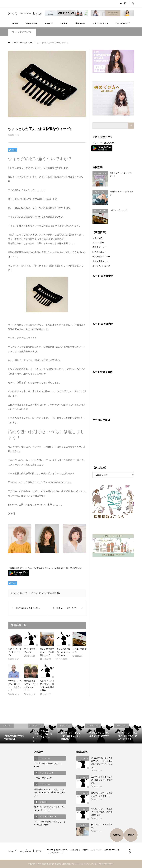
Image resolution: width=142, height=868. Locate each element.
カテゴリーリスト (100, 23)
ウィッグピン (46, 593)
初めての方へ (31, 23)
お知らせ (49, 23)
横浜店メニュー (99, 247)
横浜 (58, 593)
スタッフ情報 (98, 243)
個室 (54, 593)
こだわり (64, 23)
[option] (14, 734)
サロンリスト (98, 238)
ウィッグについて (22, 32)
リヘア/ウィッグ (123, 23)
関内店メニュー (99, 252)
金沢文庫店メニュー (101, 257)
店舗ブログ (80, 23)
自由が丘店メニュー (101, 261)
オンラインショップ (101, 266)
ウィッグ (37, 593)
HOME (15, 23)
